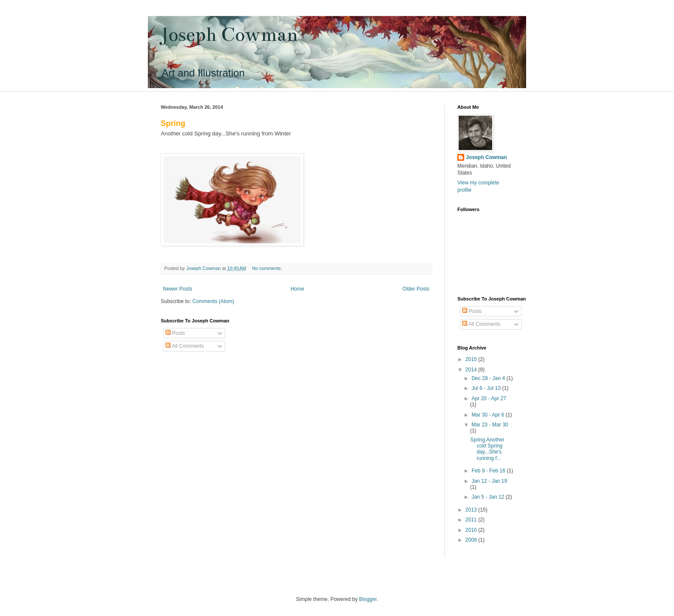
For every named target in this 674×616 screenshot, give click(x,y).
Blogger (368, 599)
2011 (472, 520)
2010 (472, 530)
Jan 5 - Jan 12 (489, 497)
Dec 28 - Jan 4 (489, 378)
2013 (472, 510)
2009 (472, 540)
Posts (175, 333)
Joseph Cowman (229, 35)
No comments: (268, 268)
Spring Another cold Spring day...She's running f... (487, 449)
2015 (472, 359)
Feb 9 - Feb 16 (489, 471)
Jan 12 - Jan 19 (489, 481)
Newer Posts (178, 289)
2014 (472, 370)
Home (297, 289)
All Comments (185, 346)
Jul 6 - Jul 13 (487, 388)
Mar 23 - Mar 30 (490, 425)
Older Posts (416, 289)
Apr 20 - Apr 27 (489, 398)
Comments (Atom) (213, 301)
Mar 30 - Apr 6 (489, 415)
